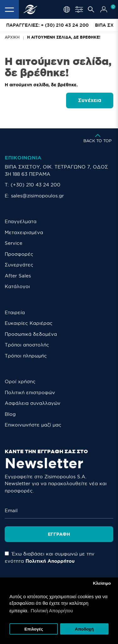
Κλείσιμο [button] (102, 583)
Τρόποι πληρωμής (26, 356)
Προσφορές (19, 254)
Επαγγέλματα (21, 221)
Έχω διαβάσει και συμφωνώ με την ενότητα (50, 557)
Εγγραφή (59, 534)
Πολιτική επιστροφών (30, 392)
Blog (10, 414)
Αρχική (12, 37)
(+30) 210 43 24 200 (36, 185)
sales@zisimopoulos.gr (37, 196)
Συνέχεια (90, 100)
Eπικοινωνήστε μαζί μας (33, 425)
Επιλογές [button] (34, 629)
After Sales (18, 276)
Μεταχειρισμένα (24, 232)
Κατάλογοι (17, 286)
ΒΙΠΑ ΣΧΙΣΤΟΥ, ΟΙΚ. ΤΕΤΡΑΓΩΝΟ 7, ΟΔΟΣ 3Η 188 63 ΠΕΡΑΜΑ (56, 170)
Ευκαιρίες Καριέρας (29, 323)
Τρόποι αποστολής (27, 345)
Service (14, 243)
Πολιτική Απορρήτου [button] (52, 611)
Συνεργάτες (19, 265)
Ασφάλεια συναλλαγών (33, 403)
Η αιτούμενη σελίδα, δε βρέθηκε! (64, 37)
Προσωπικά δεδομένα (31, 334)
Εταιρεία (15, 312)
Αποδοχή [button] (84, 629)
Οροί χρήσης (20, 381)
